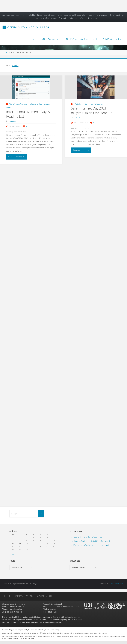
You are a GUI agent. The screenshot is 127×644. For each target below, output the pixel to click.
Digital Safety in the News (112, 39)
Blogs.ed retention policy (12, 609)
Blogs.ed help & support (12, 612)
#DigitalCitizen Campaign (51, 39)
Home (34, 39)
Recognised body (14, 622)
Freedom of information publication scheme (61, 607)
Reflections (33, 104)
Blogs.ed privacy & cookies (13, 607)
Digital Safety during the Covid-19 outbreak (82, 39)
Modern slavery (49, 609)
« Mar (12, 555)
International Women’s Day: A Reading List (86, 537)
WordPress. (119, 584)
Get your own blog (53, 630)
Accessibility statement (52, 604)
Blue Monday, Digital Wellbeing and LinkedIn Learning (90, 545)
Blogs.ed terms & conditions (13, 604)
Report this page (50, 612)
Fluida (111, 584)
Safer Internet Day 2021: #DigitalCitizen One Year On (92, 111)
